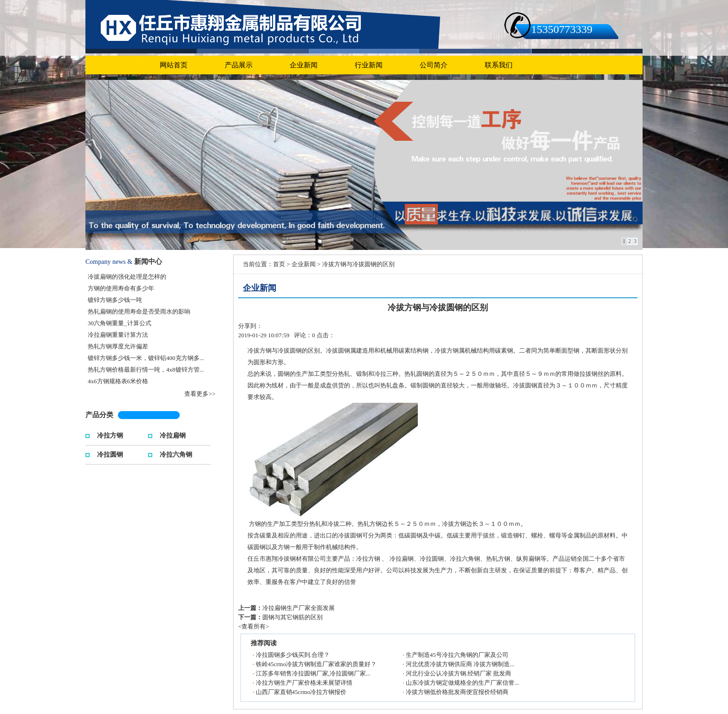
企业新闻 (304, 65)
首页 (279, 264)
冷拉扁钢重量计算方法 (118, 335)
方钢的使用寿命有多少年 (121, 288)
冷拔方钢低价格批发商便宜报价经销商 (457, 692)
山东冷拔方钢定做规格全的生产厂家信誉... (462, 683)
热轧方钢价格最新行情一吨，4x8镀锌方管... (146, 370)
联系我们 (499, 65)
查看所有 (253, 626)
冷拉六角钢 (176, 454)
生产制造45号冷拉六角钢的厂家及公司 (457, 655)
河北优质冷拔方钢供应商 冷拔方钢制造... (460, 664)
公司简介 (434, 65)
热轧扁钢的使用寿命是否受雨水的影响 (139, 311)
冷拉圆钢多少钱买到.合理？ (293, 655)
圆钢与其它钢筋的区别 (292, 617)
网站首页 (174, 65)
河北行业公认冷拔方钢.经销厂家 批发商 (459, 673)
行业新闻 (369, 65)
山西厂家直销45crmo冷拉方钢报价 (301, 692)
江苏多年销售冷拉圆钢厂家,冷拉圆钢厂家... (313, 673)
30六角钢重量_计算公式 (120, 323)
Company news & (109, 262)
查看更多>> (200, 394)
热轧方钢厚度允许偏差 (118, 346)
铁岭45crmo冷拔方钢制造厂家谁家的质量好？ (316, 664)
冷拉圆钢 (110, 454)
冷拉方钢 (110, 435)
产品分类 (99, 415)
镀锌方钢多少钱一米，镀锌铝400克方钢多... (146, 358)
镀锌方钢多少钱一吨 (115, 300)
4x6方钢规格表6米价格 (118, 381)
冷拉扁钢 (173, 435)
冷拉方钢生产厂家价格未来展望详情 (304, 683)
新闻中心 (148, 262)
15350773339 (562, 29)
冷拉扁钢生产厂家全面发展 (299, 608)
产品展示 (239, 65)
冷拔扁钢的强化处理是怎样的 (127, 277)
